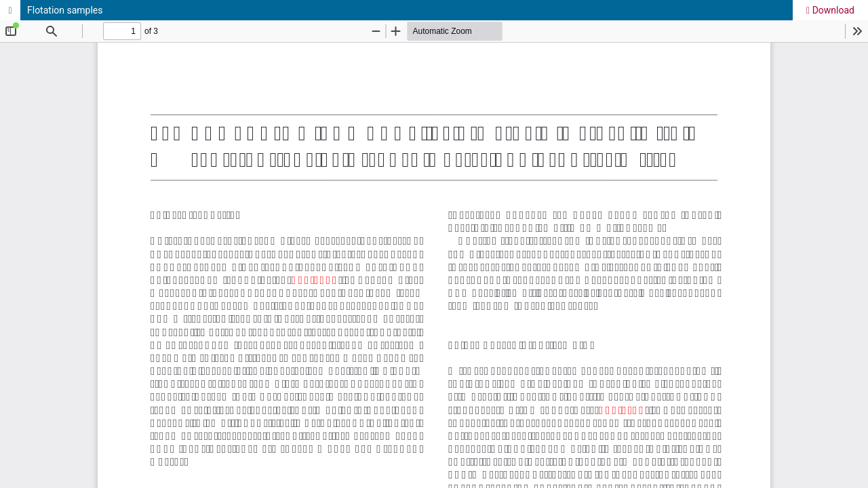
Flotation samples (65, 10)
